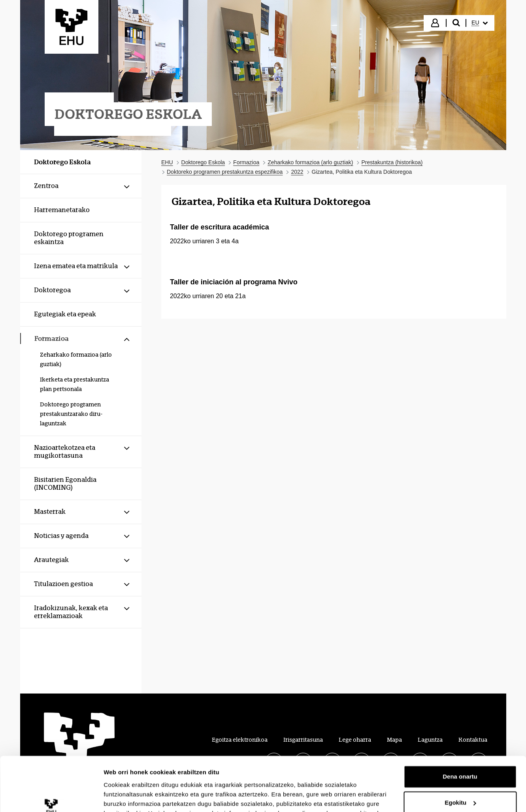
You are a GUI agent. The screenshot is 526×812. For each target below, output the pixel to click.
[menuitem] (479, 23)
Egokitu (460, 755)
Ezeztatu (460, 781)
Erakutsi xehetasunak (134, 796)
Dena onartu (460, 729)
